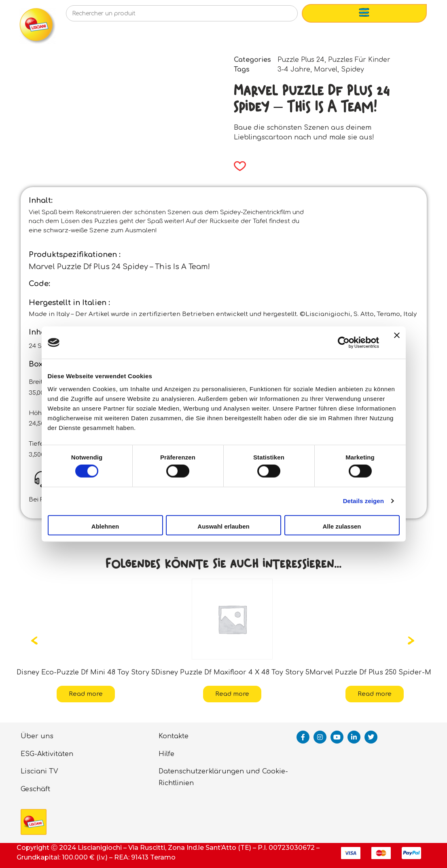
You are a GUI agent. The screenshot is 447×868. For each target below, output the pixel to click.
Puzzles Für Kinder (359, 60)
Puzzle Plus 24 (301, 60)
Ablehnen (105, 526)
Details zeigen (363, 501)
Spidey (353, 70)
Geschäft (35, 789)
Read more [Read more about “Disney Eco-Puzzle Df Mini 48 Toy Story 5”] (86, 694)
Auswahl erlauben (223, 526)
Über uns (37, 736)
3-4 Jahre (294, 70)
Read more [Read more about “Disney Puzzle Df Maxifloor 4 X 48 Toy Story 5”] (232, 694)
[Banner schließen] (397, 343)
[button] (237, 166)
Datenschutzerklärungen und (209, 771)
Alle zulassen (342, 526)
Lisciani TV (39, 771)
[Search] (278, 16)
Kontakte (174, 736)
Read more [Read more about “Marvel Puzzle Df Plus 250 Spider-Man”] (375, 694)
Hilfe (166, 754)
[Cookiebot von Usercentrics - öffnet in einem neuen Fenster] (344, 343)
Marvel (326, 70)
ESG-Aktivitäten (47, 754)
